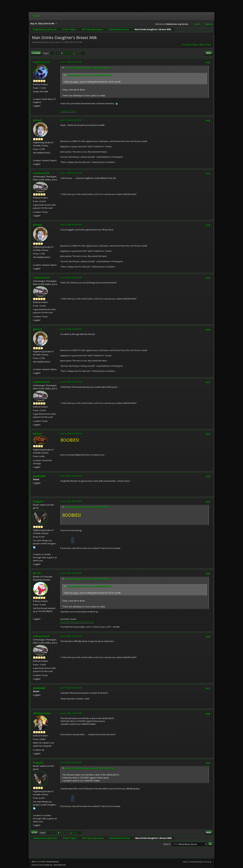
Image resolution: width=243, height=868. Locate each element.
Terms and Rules (195, 862)
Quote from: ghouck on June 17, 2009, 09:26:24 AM (89, 75)
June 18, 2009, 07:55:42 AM (71, 278)
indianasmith (41, 173)
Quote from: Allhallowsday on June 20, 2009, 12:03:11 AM (90, 768)
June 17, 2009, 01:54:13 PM (71, 173)
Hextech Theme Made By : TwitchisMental (49, 865)
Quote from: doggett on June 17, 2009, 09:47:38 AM (87, 68)
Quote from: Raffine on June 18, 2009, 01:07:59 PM (87, 507)
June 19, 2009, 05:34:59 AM (71, 476)
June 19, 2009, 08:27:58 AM (71, 501)
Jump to (167, 844)
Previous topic (190, 45)
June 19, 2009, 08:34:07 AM (71, 573)
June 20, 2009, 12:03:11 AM (71, 713)
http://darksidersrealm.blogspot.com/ (77, 622)
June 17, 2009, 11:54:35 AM (71, 62)
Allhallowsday (42, 713)
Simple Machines (53, 862)
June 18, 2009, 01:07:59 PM (71, 434)
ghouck (38, 120)
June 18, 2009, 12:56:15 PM (71, 382)
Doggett (38, 501)
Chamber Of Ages (68, 111)
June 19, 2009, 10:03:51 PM (71, 688)
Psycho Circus (41, 62)
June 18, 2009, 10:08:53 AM (71, 329)
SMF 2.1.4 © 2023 (38, 862)
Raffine (37, 434)
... (74, 53)
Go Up (34, 833)
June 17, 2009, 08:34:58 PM (71, 225)
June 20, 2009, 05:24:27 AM (71, 762)
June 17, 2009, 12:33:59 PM (71, 120)
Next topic (205, 45)
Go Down (36, 53)
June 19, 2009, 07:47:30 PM (71, 636)
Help (185, 862)
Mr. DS (37, 573)
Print (209, 53)
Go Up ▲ (208, 862)
